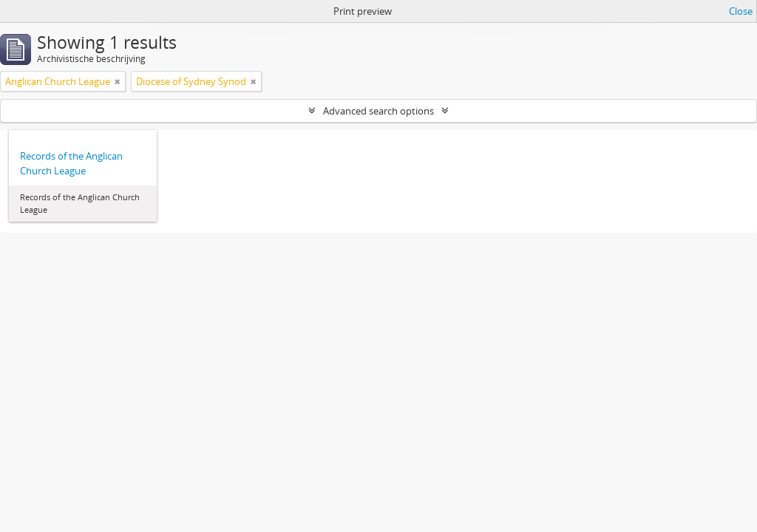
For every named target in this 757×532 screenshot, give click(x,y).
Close (741, 11)
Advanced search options (378, 111)
